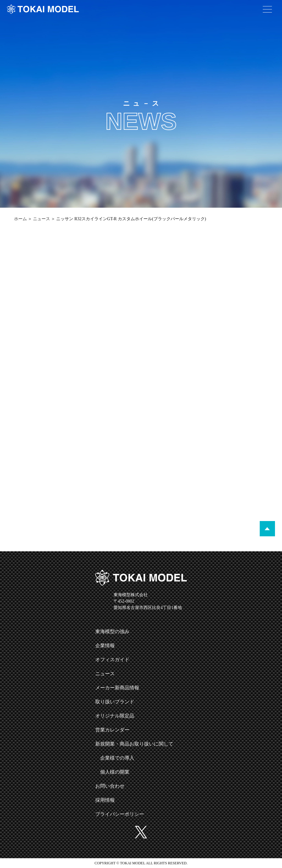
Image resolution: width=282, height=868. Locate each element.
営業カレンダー (112, 730)
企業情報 (105, 646)
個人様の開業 (115, 772)
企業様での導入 (117, 758)
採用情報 (105, 800)
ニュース (42, 219)
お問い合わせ (110, 786)
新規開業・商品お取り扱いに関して (134, 744)
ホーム (20, 219)
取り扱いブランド (115, 702)
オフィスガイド (112, 660)
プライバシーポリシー (120, 814)
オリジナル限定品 (115, 716)
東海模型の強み (112, 631)
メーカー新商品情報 (117, 688)
